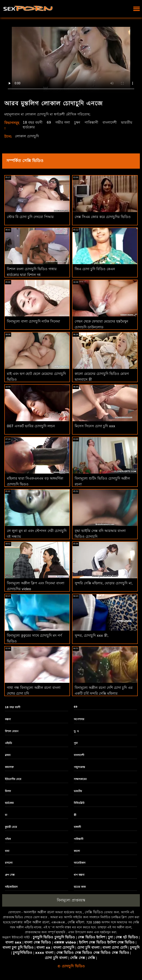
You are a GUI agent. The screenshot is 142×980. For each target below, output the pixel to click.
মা (6, 815)
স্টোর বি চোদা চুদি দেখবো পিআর (30, 217)
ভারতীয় (127, 122)
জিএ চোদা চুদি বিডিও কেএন (95, 269)
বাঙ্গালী (77, 827)
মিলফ (8, 791)
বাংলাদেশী (110, 122)
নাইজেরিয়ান (11, 887)
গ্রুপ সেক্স (10, 875)
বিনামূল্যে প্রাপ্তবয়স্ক (71, 900)
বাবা (7, 851)
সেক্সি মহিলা (76, 922)
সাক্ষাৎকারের (80, 779)
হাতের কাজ (80, 887)
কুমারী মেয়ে (11, 827)
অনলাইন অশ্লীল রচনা (39, 912)
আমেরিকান (80, 863)
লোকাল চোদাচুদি (27, 136)
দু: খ (76, 731)
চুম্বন (77, 122)
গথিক (8, 839)
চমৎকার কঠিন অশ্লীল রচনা (30, 922)
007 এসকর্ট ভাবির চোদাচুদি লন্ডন (31, 426)
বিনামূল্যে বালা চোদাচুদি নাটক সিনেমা (33, 321)
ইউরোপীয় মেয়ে (13, 779)
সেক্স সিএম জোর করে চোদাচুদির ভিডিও (103, 217)
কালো (77, 851)
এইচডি (8, 743)
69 (49, 122)
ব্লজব (8, 755)
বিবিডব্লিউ (79, 803)
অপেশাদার (79, 719)
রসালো (9, 863)
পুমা (76, 743)
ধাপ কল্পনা (79, 875)
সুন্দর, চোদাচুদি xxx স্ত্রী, (92, 635)
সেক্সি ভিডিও (94, 912)
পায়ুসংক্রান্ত (79, 767)
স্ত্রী (75, 815)
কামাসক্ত (9, 767)
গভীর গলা (63, 122)
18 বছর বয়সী (33, 122)
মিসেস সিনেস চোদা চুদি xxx (95, 426)
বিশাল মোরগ (12, 731)
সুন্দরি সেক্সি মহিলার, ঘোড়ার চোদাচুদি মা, (104, 583)
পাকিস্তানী (92, 122)
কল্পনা (8, 719)
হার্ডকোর (29, 127)
